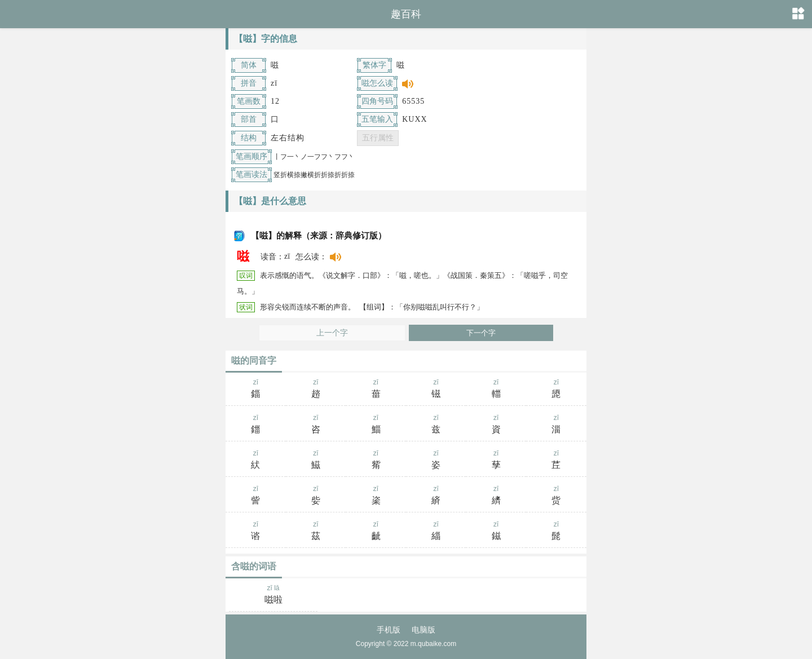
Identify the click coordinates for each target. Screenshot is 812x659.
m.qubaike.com (433, 644)
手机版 (389, 630)
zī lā (273, 595)
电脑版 (423, 630)
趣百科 (406, 14)
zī (256, 390)
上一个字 (332, 333)
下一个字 (481, 333)
